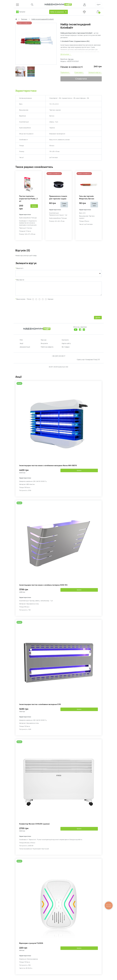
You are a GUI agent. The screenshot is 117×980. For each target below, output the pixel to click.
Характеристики (26, 91)
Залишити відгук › (95, 72)
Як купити (44, 345)
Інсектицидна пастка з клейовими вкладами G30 (40, 706)
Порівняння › (65, 72)
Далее (98, 319)
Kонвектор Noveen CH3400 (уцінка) (35, 826)
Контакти (65, 342)
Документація (25, 349)
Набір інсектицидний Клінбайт (43, 19)
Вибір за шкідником (57, 12)
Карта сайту (66, 345)
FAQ (21, 342)
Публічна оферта (47, 349)
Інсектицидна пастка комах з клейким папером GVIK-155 (43, 587)
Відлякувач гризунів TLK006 (31, 945)
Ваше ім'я (20, 268)
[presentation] (34, 310)
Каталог (22, 12)
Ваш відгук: (21, 280)
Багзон (71, 59)
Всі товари (66, 349)
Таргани (24, 19)
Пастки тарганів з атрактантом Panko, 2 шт (28, 199)
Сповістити (81, 79)
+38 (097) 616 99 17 (59, 358)
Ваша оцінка (21, 301)
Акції (22, 345)
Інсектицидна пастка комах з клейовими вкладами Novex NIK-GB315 (48, 467)
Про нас (44, 342)
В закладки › (79, 72)
